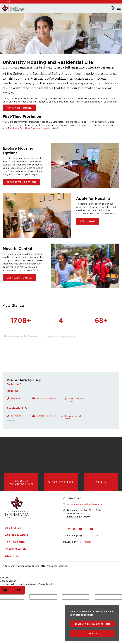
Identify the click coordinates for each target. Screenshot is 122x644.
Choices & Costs (16, 535)
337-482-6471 (17, 398)
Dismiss (92, 634)
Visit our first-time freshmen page (29, 128)
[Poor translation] (18, 590)
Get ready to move (19, 278)
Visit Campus (61, 482)
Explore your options (22, 182)
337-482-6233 (17, 416)
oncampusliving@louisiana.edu (48, 398)
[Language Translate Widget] (81, 535)
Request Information (21, 482)
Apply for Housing (19, 108)
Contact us (13, 384)
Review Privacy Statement (92, 624)
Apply (101, 482)
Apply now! (87, 221)
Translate (85, 542)
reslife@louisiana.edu (46, 416)
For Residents (15, 542)
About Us (11, 556)
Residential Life (16, 549)
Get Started (13, 527)
